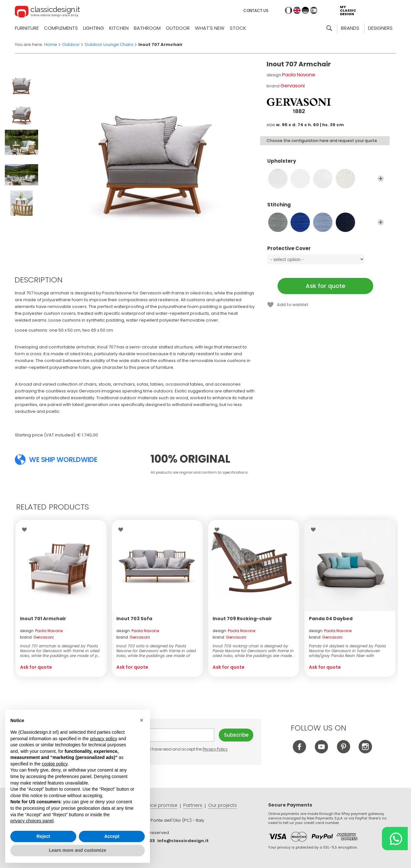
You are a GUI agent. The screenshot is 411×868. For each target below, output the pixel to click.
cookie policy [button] (54, 764)
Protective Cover (326, 251)
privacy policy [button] (104, 739)
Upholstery (326, 164)
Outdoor (178, 28)
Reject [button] (43, 836)
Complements (61, 28)
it (289, 10)
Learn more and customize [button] (77, 850)
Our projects (222, 805)
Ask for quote (326, 286)
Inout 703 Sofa (134, 619)
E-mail (178, 735)
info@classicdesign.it (183, 841)
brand (37, 637)
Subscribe (236, 735)
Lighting (94, 28)
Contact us (256, 11)
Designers (380, 28)
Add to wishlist (293, 305)
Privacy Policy (215, 749)
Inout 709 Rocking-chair (242, 619)
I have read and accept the (185, 749)
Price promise (162, 805)
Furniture (27, 28)
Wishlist (26, 530)
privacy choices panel (32, 821)
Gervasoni (293, 86)
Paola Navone (299, 75)
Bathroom (147, 28)
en (297, 10)
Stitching (326, 208)
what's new (210, 28)
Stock (238, 28)
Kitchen (119, 28)
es (314, 10)
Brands (350, 28)
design (41, 631)
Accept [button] (112, 836)
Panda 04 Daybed (331, 619)
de (305, 10)
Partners (193, 805)
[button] (142, 720)
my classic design (348, 11)
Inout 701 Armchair (43, 619)
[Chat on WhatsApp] (395, 839)
